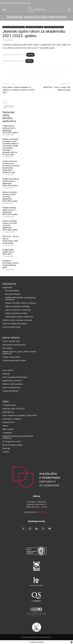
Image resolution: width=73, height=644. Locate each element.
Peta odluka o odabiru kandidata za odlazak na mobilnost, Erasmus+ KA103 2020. (19, 90)
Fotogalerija (7, 433)
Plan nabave (7, 348)
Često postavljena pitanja (13, 445)
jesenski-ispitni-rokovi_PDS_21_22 (14, 55)
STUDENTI (5, 3)
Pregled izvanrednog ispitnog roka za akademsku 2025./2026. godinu (11, 182)
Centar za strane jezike (12, 327)
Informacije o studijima (12, 419)
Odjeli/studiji (7, 287)
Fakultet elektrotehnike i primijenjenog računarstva (20, 298)
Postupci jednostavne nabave (14, 360)
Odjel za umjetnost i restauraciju (18, 310)
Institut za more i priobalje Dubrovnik (17, 320)
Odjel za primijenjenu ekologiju (17, 306)
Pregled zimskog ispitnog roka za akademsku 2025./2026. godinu (10, 211)
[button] (4, 10)
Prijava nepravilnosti (10, 391)
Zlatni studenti (8, 429)
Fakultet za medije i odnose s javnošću (20, 303)
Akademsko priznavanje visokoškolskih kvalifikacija (18, 437)
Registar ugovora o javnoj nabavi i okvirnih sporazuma (19, 353)
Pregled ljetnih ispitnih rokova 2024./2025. (8, 252)
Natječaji (6, 374)
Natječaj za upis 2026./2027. (14, 409)
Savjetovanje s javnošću (12, 381)
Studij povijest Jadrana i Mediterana (19, 317)
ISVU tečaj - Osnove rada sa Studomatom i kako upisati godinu (11, 240)
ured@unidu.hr (44, 512)
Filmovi (5, 426)
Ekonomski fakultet (13, 294)
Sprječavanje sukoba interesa (14, 345)
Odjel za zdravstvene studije (34, 27)
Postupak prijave (9, 405)
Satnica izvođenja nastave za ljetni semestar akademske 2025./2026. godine (10, 197)
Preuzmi (30, 55)
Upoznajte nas (8, 412)
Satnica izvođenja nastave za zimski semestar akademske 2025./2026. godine (10, 225)
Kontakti (6, 452)
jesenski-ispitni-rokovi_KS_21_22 (13, 61)
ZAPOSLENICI (16, 3)
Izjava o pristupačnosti (11, 387)
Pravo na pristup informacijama (15, 377)
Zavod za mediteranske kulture (15, 324)
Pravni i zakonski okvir (11, 341)
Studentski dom (9, 422)
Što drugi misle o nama (12, 441)
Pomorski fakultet (12, 291)
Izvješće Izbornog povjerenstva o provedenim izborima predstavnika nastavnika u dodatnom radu (11, 167)
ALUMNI (27, 3)
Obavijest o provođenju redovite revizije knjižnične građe (10, 264)
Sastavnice (9, 284)
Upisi (6, 401)
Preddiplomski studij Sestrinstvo (54, 27)
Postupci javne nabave (11, 357)
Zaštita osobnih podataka (13, 384)
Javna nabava (11, 337)
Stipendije (6, 448)
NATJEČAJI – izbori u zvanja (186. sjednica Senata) (57, 89)
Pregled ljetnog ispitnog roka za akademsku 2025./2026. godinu (10, 129)
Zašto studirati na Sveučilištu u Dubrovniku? (20, 415)
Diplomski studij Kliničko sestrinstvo (37, 17)
